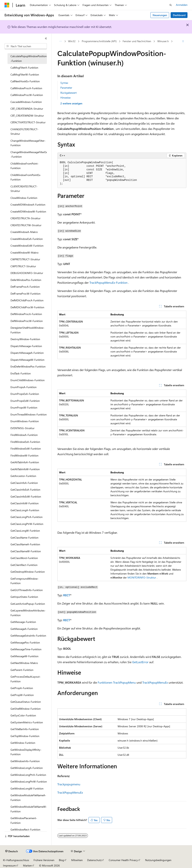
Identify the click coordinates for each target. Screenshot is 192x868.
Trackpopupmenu (69, 784)
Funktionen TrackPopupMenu (117, 682)
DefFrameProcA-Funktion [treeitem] (25, 287)
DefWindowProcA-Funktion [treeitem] (26, 314)
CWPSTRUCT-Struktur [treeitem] (23, 266)
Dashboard (179, 15)
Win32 (72, 41)
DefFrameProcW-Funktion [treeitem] (25, 294)
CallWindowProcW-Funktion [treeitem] (27, 95)
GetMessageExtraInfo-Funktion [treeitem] (28, 636)
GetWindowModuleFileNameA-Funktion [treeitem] (28, 798)
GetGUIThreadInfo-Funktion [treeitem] (27, 590)
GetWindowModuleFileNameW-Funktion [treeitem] (29, 809)
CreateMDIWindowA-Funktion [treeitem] (28, 205)
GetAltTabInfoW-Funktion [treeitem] (25, 469)
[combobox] (26, 46)
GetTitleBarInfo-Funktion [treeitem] (25, 729)
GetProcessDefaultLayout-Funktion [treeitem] (26, 679)
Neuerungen (160, 15)
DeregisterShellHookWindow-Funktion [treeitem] (27, 330)
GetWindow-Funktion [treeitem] (23, 743)
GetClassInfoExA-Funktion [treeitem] (25, 490)
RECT (67, 595)
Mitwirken (77, 860)
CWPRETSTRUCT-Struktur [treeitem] (25, 259)
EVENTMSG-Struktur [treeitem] (22, 428)
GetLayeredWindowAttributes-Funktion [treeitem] (28, 613)
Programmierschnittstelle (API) (99, 41)
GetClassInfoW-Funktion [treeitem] (25, 503)
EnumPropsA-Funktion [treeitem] (24, 387)
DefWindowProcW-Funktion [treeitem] (27, 321)
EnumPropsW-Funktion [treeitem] (24, 407)
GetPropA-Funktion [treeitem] (22, 688)
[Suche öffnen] (171, 5)
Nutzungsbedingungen (158, 860)
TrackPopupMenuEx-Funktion (108, 282)
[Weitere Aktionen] (183, 41)
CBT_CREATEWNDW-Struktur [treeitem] (27, 116)
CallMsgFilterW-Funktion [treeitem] (25, 74)
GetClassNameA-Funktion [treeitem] (25, 544)
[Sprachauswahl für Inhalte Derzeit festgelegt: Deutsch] (12, 851)
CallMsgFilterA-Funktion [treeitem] (24, 68)
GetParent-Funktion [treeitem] (22, 670)
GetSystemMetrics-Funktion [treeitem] (27, 722)
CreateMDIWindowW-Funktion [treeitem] (28, 211)
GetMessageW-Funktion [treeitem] (24, 656)
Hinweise (65, 98)
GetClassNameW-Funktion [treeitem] (26, 551)
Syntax (64, 83)
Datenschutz (94, 860)
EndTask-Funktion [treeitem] (21, 373)
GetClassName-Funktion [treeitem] (24, 538)
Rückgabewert (69, 93)
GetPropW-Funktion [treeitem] (22, 695)
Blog (61, 860)
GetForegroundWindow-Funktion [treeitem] (25, 581)
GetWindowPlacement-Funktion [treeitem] (24, 820)
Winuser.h (163, 41)
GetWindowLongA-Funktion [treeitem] (27, 768)
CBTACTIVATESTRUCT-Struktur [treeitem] (28, 122)
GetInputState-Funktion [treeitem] (24, 597)
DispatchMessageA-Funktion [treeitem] (27, 353)
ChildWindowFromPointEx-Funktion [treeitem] (26, 177)
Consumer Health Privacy (123, 860)
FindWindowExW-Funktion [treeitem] (26, 449)
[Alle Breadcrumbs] (61, 41)
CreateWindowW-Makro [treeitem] (24, 253)
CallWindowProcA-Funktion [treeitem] (26, 88)
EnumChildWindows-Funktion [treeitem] (28, 380)
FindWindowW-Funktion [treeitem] (24, 455)
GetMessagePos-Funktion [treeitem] (25, 642)
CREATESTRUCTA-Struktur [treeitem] (25, 218)
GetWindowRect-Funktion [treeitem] (25, 829)
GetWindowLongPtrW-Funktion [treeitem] (29, 782)
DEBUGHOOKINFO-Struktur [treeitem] (27, 273)
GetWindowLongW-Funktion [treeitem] (27, 788)
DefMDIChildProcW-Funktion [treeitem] (27, 307)
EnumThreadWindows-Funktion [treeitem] (29, 414)
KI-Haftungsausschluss (16, 860)
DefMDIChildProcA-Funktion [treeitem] (27, 300)
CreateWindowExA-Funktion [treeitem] (27, 239)
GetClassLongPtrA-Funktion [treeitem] (27, 517)
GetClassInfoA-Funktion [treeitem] (24, 483)
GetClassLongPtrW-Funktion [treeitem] (27, 524)
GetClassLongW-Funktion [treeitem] (25, 531)
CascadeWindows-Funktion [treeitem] (26, 102)
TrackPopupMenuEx (155, 682)
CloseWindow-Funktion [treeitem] (24, 198)
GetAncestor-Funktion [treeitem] (23, 476)
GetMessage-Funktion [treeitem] (23, 622)
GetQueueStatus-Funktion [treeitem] (26, 702)
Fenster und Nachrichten (137, 41)
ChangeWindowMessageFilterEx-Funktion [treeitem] (29, 154)
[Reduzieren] (46, 38)
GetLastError (140, 662)
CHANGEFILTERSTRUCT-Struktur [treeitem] (24, 132)
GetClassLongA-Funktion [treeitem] (25, 510)
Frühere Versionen (44, 860)
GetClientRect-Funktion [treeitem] (24, 565)
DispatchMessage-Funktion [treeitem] (26, 346)
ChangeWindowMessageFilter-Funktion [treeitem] (28, 143)
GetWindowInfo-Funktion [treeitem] (25, 761)
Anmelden (182, 5)
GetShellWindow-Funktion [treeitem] (26, 709)
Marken (27, 865)
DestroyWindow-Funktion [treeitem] (25, 339)
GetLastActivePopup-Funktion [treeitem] (28, 604)
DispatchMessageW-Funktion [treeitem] (27, 360)
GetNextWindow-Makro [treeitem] (24, 663)
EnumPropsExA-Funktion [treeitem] (25, 394)
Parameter (66, 88)
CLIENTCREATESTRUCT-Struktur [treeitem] (24, 189)
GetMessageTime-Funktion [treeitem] (26, 649)
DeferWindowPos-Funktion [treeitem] (26, 280)
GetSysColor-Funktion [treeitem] (23, 715)
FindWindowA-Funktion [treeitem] (24, 435)
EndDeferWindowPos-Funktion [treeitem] (28, 366)
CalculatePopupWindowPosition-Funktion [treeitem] (29, 58)
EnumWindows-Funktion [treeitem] (25, 421)
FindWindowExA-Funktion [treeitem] (25, 442)
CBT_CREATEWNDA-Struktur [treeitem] (27, 109)
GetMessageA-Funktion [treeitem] (24, 629)
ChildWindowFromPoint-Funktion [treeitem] (25, 166)
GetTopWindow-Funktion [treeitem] (25, 736)
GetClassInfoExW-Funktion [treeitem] (26, 496)
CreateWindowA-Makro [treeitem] (24, 232)
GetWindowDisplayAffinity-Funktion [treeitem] (26, 752)
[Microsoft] (7, 5)
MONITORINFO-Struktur (142, 577)
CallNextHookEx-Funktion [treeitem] (25, 81)
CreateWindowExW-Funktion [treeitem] (27, 246)
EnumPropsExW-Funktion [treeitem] (25, 401)
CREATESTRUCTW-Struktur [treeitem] (26, 225)
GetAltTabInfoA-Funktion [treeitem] (25, 462)
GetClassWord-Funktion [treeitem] (24, 558)
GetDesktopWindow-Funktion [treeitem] (28, 572)
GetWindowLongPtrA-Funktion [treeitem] (28, 775)
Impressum (9, 865)
